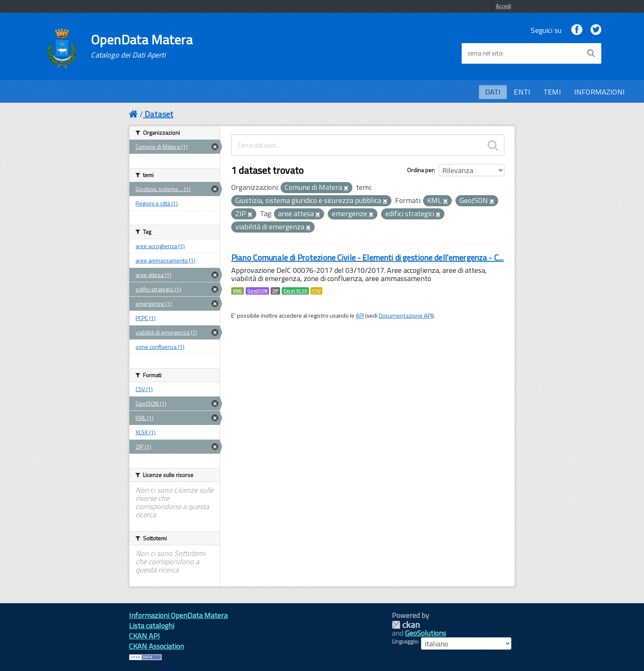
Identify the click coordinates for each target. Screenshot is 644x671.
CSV (316, 291)
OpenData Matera (142, 46)
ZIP (275, 291)
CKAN (406, 625)
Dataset (159, 114)
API (360, 316)
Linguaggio (405, 641)
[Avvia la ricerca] (591, 53)
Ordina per (420, 170)
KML (238, 291)
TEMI (552, 92)
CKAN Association (156, 646)
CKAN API (144, 636)
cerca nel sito (485, 53)
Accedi (503, 6)
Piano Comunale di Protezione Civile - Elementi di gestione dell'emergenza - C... (367, 257)
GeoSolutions (425, 633)
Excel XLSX (295, 291)
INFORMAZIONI (599, 92)
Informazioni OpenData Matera (178, 615)
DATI (493, 92)
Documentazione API (405, 316)
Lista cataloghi (152, 626)
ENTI (522, 92)
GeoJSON (257, 291)
